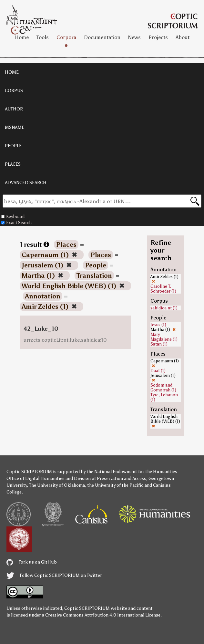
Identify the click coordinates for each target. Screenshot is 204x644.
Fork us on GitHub (32, 562)
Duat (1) (158, 371)
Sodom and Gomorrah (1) (163, 388)
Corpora (66, 37)
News (134, 37)
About (183, 37)
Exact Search (16, 223)
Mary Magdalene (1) (164, 337)
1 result (34, 244)
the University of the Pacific (115, 485)
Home (22, 37)
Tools (43, 37)
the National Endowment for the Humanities (132, 472)
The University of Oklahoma (57, 485)
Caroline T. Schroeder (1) (163, 289)
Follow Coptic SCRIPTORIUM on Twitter (54, 575)
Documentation (102, 37)
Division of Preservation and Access (110, 478)
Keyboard (13, 217)
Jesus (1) (158, 325)
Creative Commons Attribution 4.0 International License (103, 615)
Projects (158, 37)
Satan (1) (159, 344)
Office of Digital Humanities (36, 478)
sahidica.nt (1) (164, 308)
